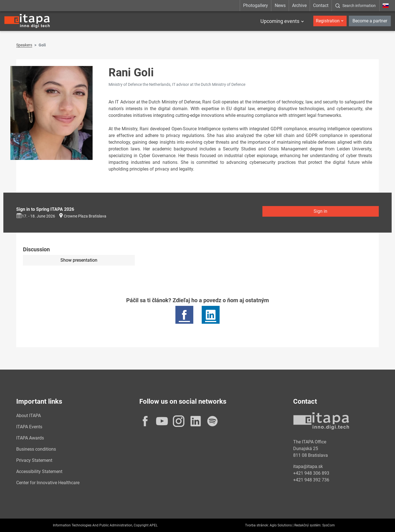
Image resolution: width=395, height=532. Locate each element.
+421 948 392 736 (311, 480)
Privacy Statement (34, 460)
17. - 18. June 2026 (36, 216)
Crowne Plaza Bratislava (85, 216)
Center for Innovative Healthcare (48, 483)
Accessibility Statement (39, 471)
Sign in (320, 211)
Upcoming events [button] (280, 21)
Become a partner (370, 21)
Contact (321, 5)
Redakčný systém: (308, 525)
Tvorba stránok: (257, 525)
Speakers (24, 45)
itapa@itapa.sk (308, 466)
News (280, 5)
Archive (299, 5)
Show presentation (79, 260)
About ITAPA (29, 416)
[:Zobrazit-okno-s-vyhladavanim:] (355, 6)
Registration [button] (328, 21)
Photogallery (256, 5)
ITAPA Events (29, 427)
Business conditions (36, 449)
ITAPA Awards (30, 438)
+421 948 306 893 (311, 473)
